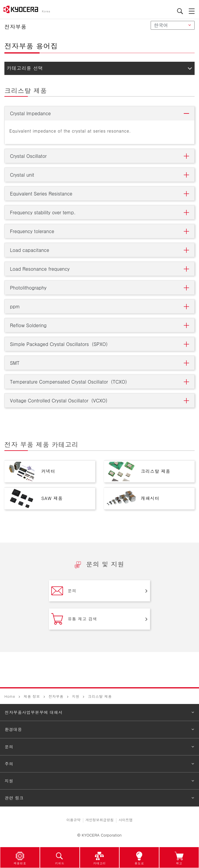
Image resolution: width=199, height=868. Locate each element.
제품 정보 (32, 696)
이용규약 (74, 820)
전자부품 (56, 696)
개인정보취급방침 (100, 820)
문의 (64, 591)
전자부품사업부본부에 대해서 (34, 712)
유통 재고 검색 (74, 619)
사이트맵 (126, 820)
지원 (76, 696)
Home (10, 696)
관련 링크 (14, 798)
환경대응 (13, 729)
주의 (9, 764)
